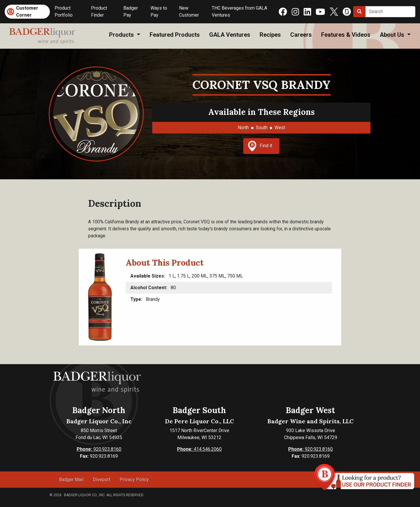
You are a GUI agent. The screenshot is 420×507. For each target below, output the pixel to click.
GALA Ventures (230, 35)
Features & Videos (346, 35)
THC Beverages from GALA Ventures (239, 12)
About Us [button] (393, 35)
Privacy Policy (134, 479)
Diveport (101, 479)
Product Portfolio (64, 12)
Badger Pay (131, 12)
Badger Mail (71, 479)
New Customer (189, 12)
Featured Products (175, 35)
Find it (260, 146)
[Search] (390, 12)
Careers (301, 35)
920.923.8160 (99, 449)
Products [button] (122, 35)
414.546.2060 (199, 449)
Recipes (270, 35)
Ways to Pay (159, 12)
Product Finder (99, 12)
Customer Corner (27, 12)
